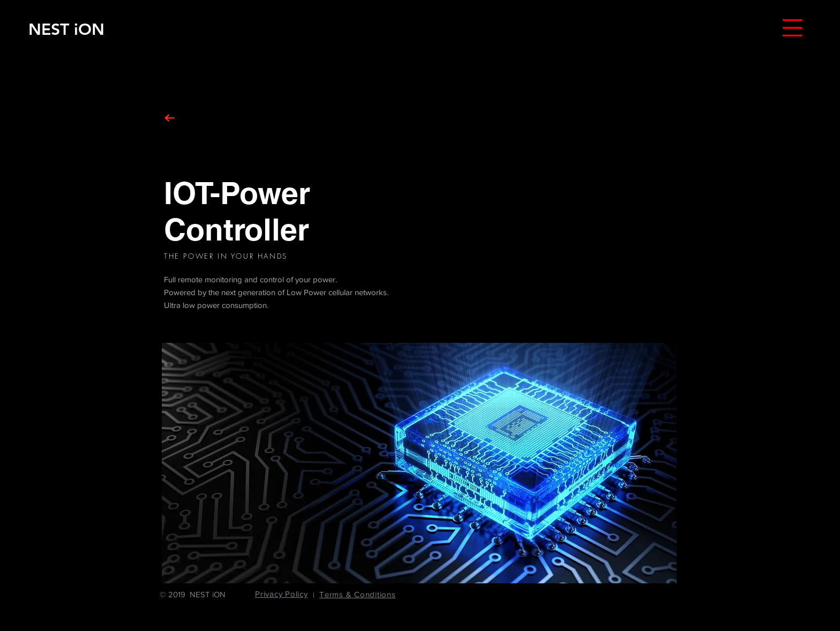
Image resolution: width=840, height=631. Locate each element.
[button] (792, 28)
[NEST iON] (66, 29)
